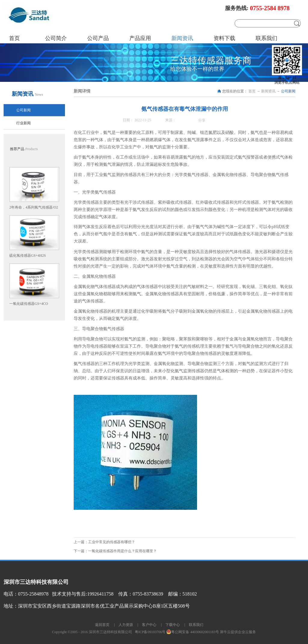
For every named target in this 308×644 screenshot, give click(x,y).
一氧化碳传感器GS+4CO (29, 304)
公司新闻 (288, 91)
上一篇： (104, 542)
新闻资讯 (268, 91)
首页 (14, 38)
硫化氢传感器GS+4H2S (28, 255)
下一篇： (115, 551)
